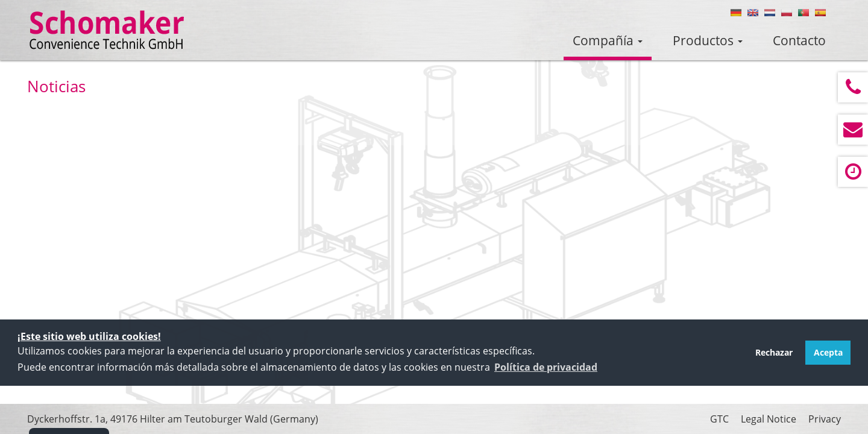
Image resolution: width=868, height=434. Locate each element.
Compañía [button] (608, 40)
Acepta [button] (828, 352)
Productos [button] (708, 40)
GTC (719, 419)
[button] (546, 367)
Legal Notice (769, 419)
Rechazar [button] (774, 352)
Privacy (825, 419)
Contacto (799, 40)
